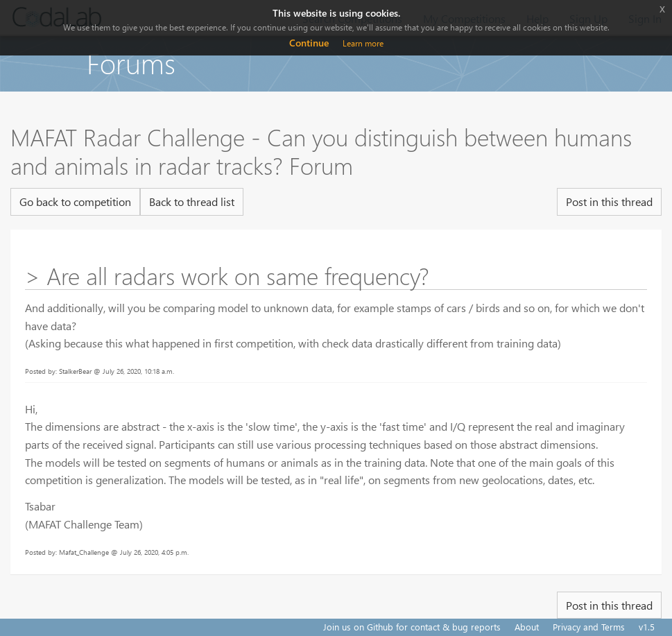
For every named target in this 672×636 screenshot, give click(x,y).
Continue (309, 43)
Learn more (363, 43)
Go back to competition (75, 201)
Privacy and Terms (589, 627)
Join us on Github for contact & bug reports (412, 627)
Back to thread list (192, 201)
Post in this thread (609, 201)
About (527, 627)
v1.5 (647, 627)
